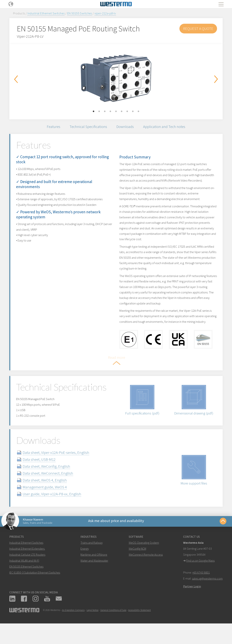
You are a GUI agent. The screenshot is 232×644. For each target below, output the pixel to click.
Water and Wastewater (94, 583)
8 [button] (133, 112)
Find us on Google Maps (200, 583)
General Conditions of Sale (113, 633)
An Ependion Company (73, 633)
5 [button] (116, 112)
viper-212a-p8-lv (105, 13)
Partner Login (192, 609)
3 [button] (105, 112)
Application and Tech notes (166, 127)
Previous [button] (16, 79)
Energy (85, 571)
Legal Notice (93, 633)
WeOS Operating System (144, 565)
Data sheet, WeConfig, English (51, 487)
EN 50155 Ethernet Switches (26, 589)
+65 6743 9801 (201, 595)
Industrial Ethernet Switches (46, 13)
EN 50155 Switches (80, 13)
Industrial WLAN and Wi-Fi (24, 583)
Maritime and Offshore (94, 577)
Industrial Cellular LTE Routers (27, 577)
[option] (116, 78)
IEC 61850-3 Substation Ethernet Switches (35, 595)
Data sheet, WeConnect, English (52, 494)
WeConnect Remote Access (146, 577)
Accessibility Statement (139, 633)
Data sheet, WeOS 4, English (49, 501)
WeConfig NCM (137, 571)
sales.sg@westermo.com (207, 601)
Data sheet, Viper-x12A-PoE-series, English (60, 473)
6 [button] (122, 112)
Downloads (126, 127)
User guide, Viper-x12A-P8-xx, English (56, 515)
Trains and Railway (92, 565)
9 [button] (138, 112)
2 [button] (99, 112)
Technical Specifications (87, 127)
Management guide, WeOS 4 (49, 508)
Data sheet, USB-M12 (44, 480)
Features (51, 127)
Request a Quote (198, 28)
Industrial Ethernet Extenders (27, 571)
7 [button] (127, 112)
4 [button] (110, 112)
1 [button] (94, 112)
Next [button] (216, 79)
